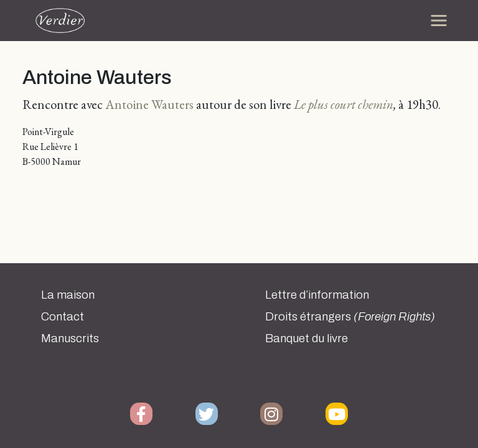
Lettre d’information (317, 295)
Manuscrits (70, 338)
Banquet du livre (307, 338)
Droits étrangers (350, 317)
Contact (63, 317)
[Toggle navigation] (439, 21)
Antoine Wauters (149, 104)
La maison (68, 295)
